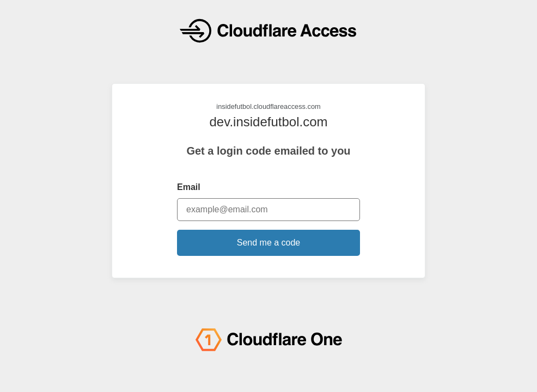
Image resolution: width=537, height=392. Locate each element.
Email (189, 187)
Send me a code (269, 243)
